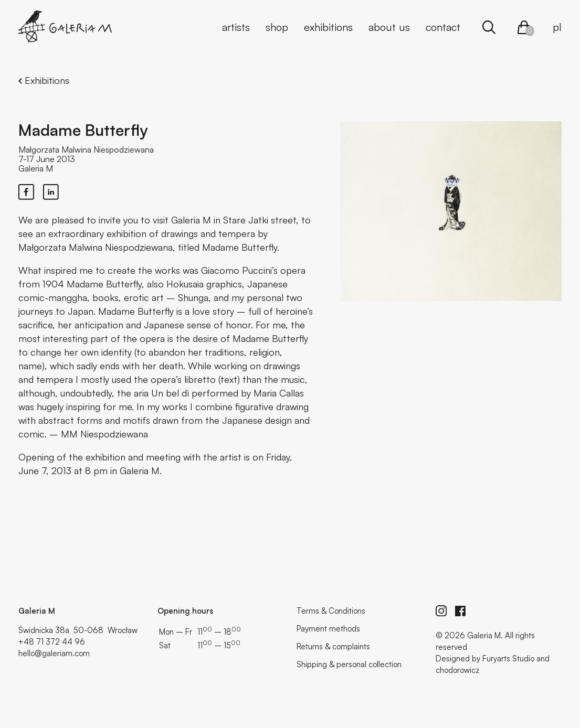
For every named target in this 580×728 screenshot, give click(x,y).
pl (557, 27)
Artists (236, 27)
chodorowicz (457, 670)
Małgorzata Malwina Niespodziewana (86, 149)
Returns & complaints (333, 646)
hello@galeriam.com (54, 653)
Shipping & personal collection (349, 664)
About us (389, 27)
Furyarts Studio (508, 659)
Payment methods (328, 629)
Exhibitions (328, 27)
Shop (277, 27)
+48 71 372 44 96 (52, 642)
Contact (443, 27)
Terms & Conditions (331, 611)
